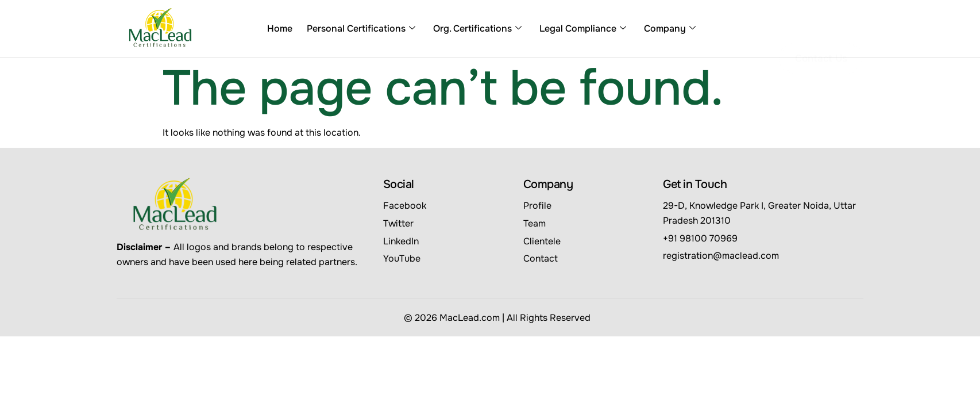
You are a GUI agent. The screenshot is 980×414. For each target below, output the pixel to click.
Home (280, 28)
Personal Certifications (361, 29)
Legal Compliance (583, 29)
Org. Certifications (477, 29)
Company (670, 29)
